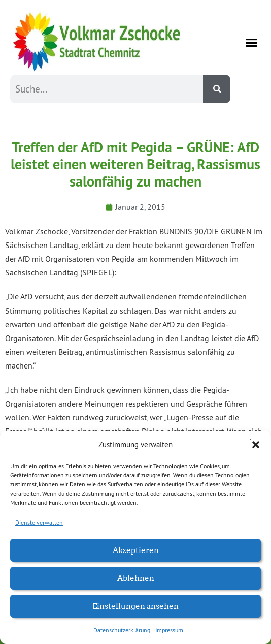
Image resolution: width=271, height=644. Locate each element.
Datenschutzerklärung (122, 630)
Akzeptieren (136, 550)
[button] (256, 445)
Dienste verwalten (39, 522)
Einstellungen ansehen (135, 606)
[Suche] (217, 89)
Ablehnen (136, 578)
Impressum (169, 630)
